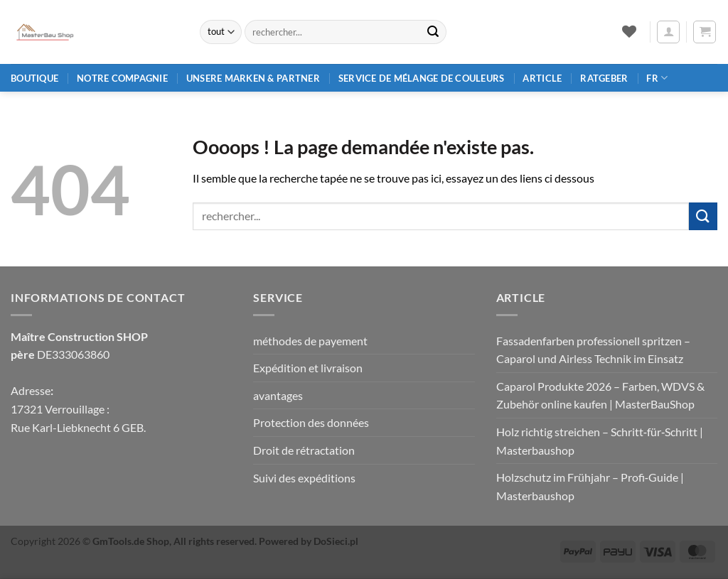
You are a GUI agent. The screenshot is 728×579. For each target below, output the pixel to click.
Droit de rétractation (304, 450)
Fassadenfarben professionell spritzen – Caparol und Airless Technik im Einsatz (593, 350)
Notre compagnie (122, 78)
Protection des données (311, 422)
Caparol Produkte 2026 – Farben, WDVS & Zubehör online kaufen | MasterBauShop (600, 395)
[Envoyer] (433, 32)
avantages (278, 395)
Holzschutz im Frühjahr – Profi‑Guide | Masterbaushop (590, 486)
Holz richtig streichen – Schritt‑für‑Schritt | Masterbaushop (600, 441)
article (542, 78)
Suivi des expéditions (304, 478)
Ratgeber (604, 78)
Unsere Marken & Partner (253, 78)
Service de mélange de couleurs (422, 78)
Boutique (34, 78)
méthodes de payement (310, 341)
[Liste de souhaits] (629, 31)
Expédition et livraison (308, 368)
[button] (668, 32)
